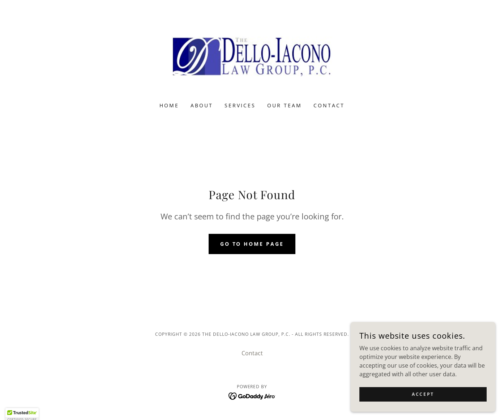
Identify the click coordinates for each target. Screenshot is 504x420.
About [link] (202, 105)
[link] (252, 56)
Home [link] (169, 105)
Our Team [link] (285, 105)
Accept (423, 394)
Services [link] (240, 105)
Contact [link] (329, 105)
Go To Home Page (252, 244)
